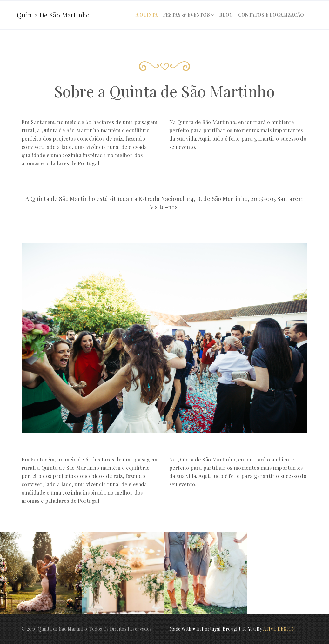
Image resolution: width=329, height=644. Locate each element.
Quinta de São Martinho (53, 15)
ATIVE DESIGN (279, 629)
